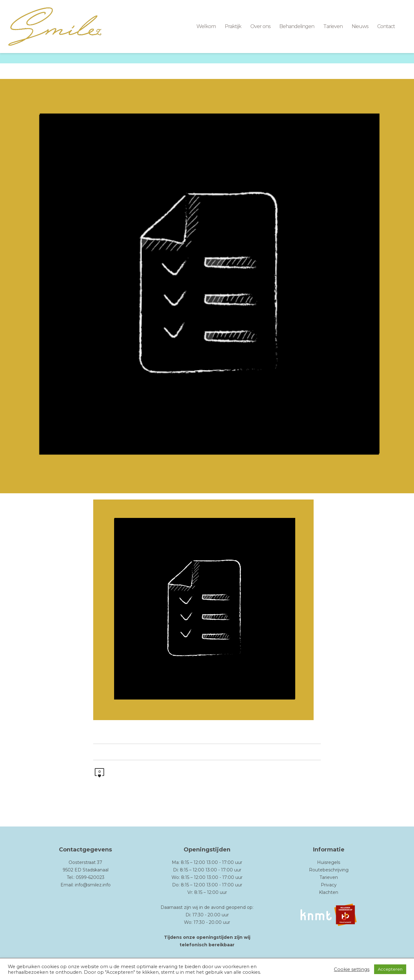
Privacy (329, 885)
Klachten (329, 892)
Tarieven (329, 877)
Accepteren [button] (390, 969)
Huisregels (329, 862)
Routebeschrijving (329, 870)
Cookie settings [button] (352, 969)
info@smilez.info (93, 885)
